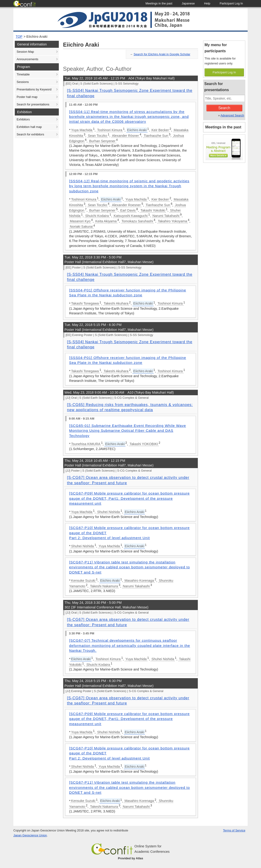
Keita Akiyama (106, 221)
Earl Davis (128, 210)
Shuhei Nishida (109, 512)
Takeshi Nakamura (104, 586)
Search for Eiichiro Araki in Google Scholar (162, 54)
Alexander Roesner (126, 205)
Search (224, 108)
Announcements (27, 59)
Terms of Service (234, 830)
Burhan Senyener (102, 141)
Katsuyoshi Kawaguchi (131, 216)
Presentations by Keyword (34, 89)
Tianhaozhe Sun (156, 136)
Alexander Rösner (125, 136)
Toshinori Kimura (110, 130)
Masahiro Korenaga (139, 581)
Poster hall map (27, 97)
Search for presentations (33, 104)
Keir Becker (160, 130)
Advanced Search (232, 115)
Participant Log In (224, 72)
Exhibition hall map (29, 127)
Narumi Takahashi (166, 216)
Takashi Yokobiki (153, 210)
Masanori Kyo (80, 221)
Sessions (23, 82)
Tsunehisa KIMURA (86, 444)
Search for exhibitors (30, 134)
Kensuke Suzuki (83, 581)
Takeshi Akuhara (116, 303)
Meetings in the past (223, 127)
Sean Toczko (97, 136)
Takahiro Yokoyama (173, 221)
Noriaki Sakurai (81, 227)
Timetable (23, 74)
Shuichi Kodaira (97, 216)
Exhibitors (23, 119)
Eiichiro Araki (37, 37)
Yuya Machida (82, 130)
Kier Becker (160, 199)
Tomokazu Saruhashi (137, 221)
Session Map (25, 52)
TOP (19, 37)
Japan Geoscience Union (30, 835)
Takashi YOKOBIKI (144, 444)
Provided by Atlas (130, 858)
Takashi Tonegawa (85, 303)
